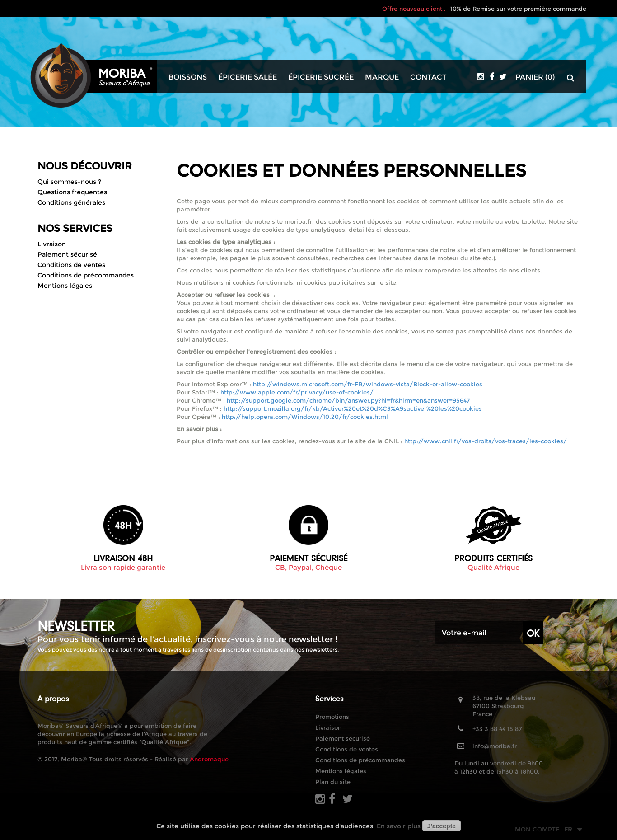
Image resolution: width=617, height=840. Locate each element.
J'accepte (442, 826)
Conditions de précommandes (86, 275)
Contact (428, 77)
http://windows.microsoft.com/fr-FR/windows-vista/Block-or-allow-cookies (368, 384)
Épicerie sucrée (321, 77)
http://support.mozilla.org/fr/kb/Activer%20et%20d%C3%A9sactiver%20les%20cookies (353, 408)
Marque (382, 77)
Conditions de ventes (71, 265)
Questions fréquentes (72, 192)
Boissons (188, 77)
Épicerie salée (248, 77)
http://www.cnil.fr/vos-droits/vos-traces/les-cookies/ (486, 441)
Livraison (52, 244)
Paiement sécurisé (67, 254)
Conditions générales (71, 202)
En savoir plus (399, 826)
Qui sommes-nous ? (69, 182)
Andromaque (209, 759)
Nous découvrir (85, 166)
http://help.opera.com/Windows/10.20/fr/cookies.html (305, 417)
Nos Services (75, 228)
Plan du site (333, 782)
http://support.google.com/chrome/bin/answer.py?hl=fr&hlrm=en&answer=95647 (348, 400)
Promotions (332, 717)
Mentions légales (65, 286)
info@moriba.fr (495, 746)
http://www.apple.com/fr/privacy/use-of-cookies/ (297, 392)
